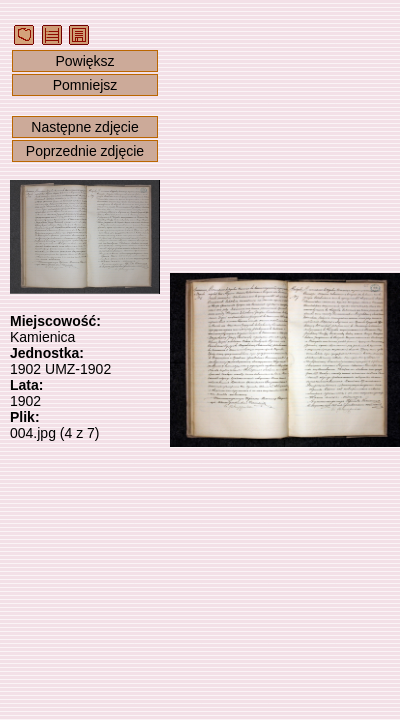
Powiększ (84, 61)
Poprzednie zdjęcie (85, 151)
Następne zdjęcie (84, 127)
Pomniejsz (85, 85)
